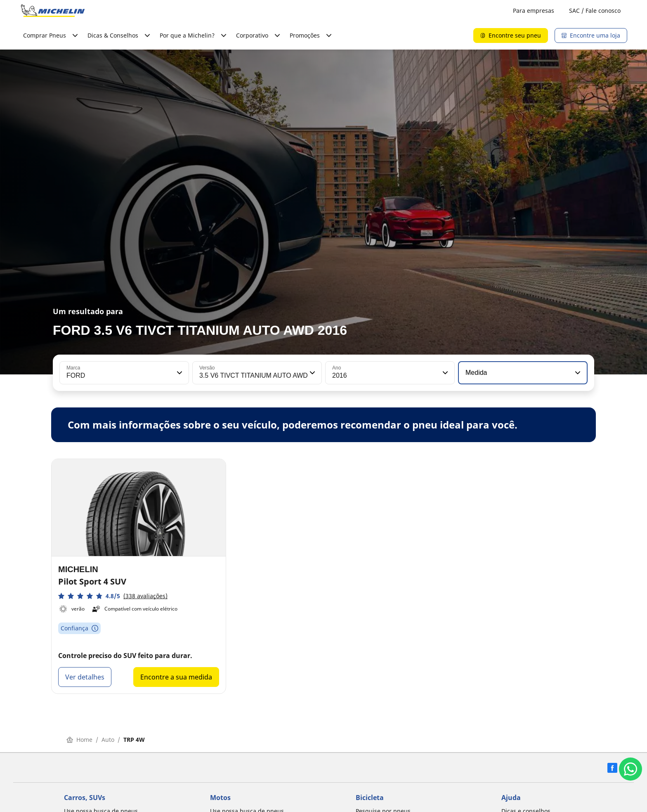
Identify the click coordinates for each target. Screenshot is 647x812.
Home (79, 740)
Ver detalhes (85, 677)
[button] (179, 373)
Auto (108, 740)
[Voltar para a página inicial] (53, 11)
